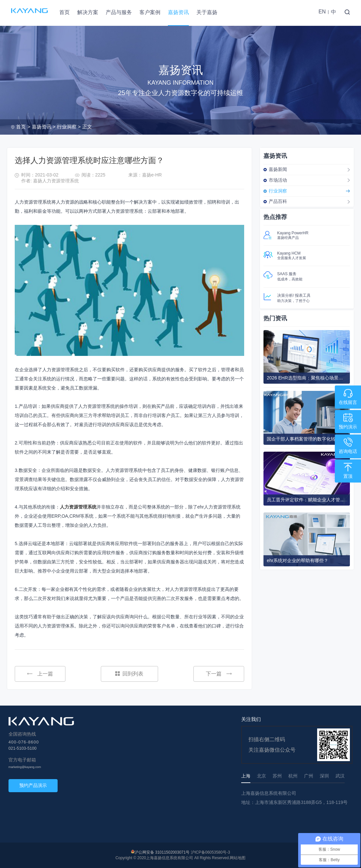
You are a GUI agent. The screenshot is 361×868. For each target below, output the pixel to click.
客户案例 (150, 12)
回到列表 (129, 674)
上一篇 (40, 674)
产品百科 (278, 201)
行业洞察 (67, 127)
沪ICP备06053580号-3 (210, 852)
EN (322, 12)
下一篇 (219, 674)
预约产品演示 (33, 785)
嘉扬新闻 (278, 169)
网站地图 (238, 858)
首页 (64, 12)
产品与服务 (119, 12)
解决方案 (88, 12)
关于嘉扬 (207, 12)
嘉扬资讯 (178, 12)
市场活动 (278, 180)
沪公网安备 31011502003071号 (162, 852)
